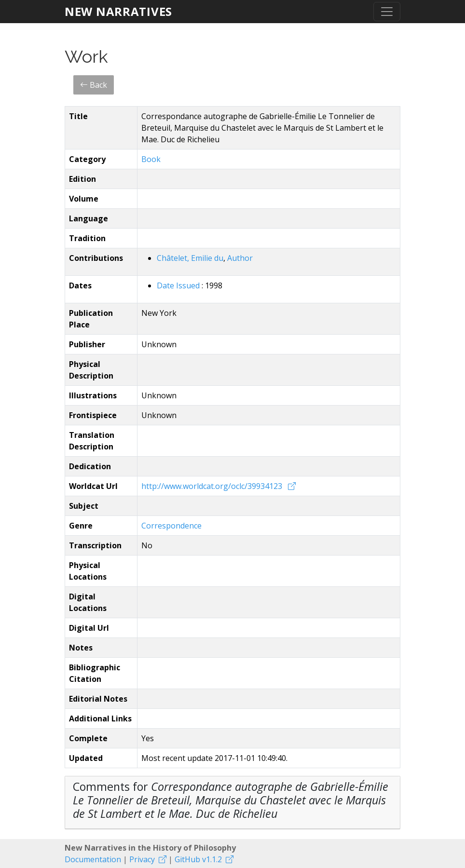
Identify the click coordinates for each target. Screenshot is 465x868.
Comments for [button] (231, 800)
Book (151, 159)
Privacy (142, 859)
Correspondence (171, 526)
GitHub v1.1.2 (198, 859)
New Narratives (118, 11)
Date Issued (179, 285)
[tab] (232, 803)
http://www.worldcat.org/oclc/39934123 (213, 486)
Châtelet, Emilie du (190, 258)
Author (240, 258)
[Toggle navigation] (387, 12)
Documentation (93, 859)
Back (94, 85)
